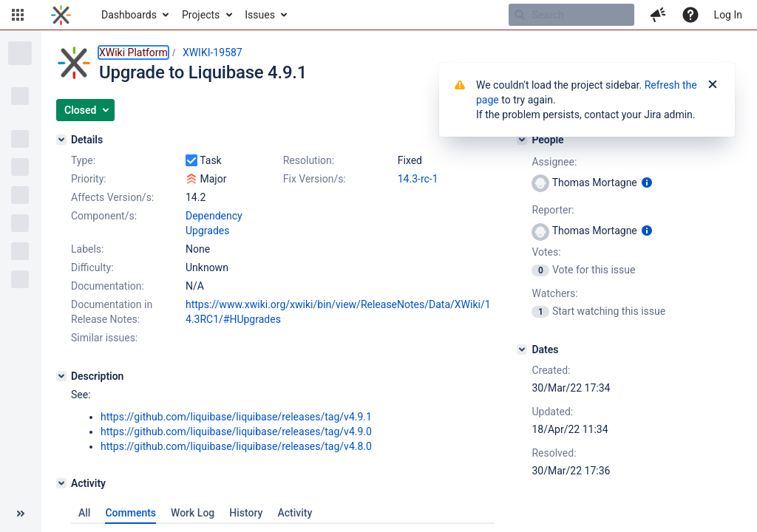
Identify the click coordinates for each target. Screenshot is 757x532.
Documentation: (108, 286)
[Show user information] (647, 183)
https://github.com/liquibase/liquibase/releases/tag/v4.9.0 (236, 432)
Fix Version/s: (315, 179)
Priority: (89, 179)
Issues (260, 15)
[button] (18, 15)
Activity (295, 513)
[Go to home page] (61, 15)
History (246, 513)
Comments (130, 513)
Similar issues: (104, 338)
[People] (522, 140)
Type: (83, 160)
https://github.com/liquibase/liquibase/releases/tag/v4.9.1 (236, 417)
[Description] (61, 376)
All (84, 513)
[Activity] (61, 483)
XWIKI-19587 (213, 52)
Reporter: (553, 210)
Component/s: (104, 216)
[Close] (713, 85)
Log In (728, 15)
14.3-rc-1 (418, 179)
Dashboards (129, 15)
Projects (201, 15)
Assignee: (554, 162)
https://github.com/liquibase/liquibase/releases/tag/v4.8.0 (236, 446)
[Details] (61, 140)
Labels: (87, 249)
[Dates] (522, 349)
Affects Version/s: (112, 197)
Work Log (193, 513)
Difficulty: (92, 267)
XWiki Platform (133, 52)
